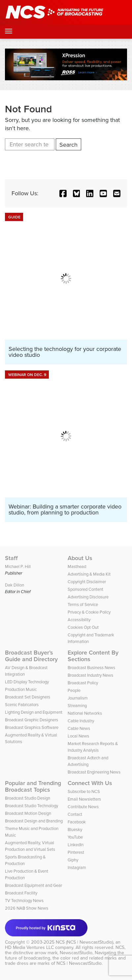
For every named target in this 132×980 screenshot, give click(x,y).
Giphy (73, 860)
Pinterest (76, 852)
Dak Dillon (15, 585)
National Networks (85, 713)
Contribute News (83, 807)
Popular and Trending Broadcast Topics (33, 786)
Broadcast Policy (83, 683)
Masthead (77, 566)
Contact (75, 814)
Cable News (79, 728)
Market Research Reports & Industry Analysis (93, 747)
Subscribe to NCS (84, 792)
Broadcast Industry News (90, 675)
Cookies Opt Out (83, 627)
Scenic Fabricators (22, 705)
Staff (11, 558)
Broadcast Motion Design (28, 813)
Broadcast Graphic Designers (32, 720)
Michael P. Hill (18, 566)
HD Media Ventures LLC (29, 947)
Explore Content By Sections (93, 656)
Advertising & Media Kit (89, 574)
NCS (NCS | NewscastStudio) (84, 942)
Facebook (77, 822)
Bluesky (75, 829)
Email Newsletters (84, 799)
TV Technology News (24, 901)
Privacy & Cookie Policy (89, 612)
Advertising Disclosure (88, 597)
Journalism (78, 698)
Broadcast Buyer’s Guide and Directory (31, 656)
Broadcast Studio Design (28, 798)
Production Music (21, 689)
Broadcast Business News (91, 668)
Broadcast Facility (21, 893)
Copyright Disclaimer (87, 582)
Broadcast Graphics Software (32, 727)
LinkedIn (76, 845)
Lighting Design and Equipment (34, 712)
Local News (78, 736)
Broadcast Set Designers (28, 697)
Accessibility (79, 620)
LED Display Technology (27, 682)
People (74, 690)
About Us (80, 558)
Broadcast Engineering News (94, 772)
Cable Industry (81, 721)
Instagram (77, 867)
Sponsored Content (85, 589)
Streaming (77, 706)
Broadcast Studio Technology (32, 806)
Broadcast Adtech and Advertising (88, 761)
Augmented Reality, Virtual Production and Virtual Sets (30, 846)
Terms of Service (83, 604)
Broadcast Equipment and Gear (33, 885)
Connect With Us (90, 783)
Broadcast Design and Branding (34, 821)
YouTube (75, 837)
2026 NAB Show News (27, 908)
